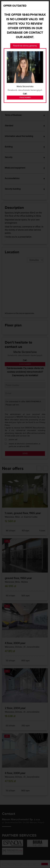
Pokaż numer (25, 98)
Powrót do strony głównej (25, 46)
